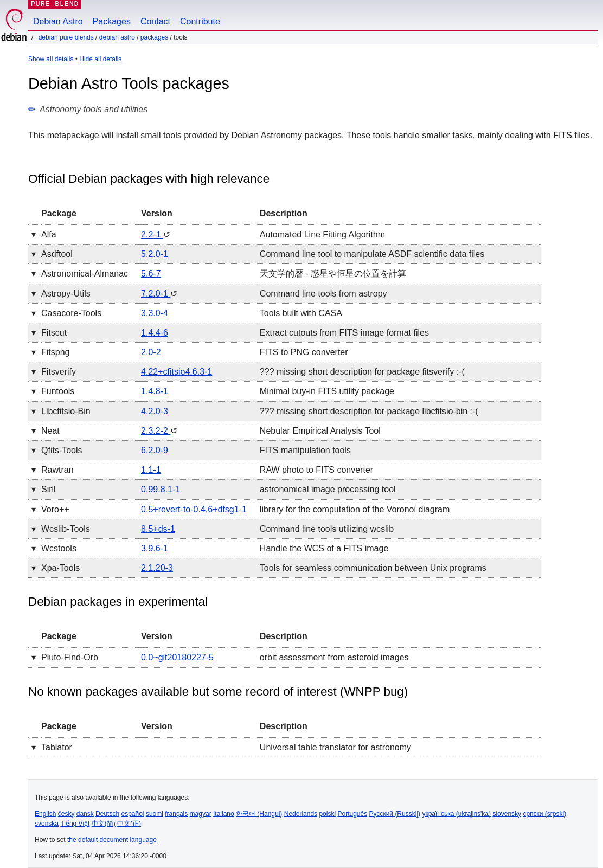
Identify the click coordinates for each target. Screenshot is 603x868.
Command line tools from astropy (323, 294)
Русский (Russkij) (395, 814)
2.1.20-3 (157, 568)
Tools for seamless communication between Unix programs (373, 568)
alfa (49, 234)
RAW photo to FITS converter (316, 470)
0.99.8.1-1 (161, 489)
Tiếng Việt (75, 824)
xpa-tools (60, 568)
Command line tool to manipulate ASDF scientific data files (372, 254)
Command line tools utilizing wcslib (327, 529)
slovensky (507, 814)
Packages (112, 21)
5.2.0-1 (155, 254)
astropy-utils (66, 294)
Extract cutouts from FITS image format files (344, 333)
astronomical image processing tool (328, 489)
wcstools (59, 548)
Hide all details (100, 59)
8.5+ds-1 (158, 529)
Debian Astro (58, 21)
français (176, 814)
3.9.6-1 (155, 548)
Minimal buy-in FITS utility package (327, 391)
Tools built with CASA (301, 313)
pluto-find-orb (70, 657)
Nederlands (301, 814)
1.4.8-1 (155, 391)
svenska (47, 824)
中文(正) (129, 824)
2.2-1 (152, 234)
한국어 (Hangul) (259, 814)
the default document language (112, 840)
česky (66, 814)
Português (352, 814)
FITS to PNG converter (304, 352)
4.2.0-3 (155, 411)
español (132, 814)
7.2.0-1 (156, 294)
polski (327, 814)
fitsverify (59, 372)
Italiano (224, 814)
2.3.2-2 (156, 431)
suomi (155, 814)
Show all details (51, 59)
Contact (155, 21)
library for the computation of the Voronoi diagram (355, 509)
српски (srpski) (544, 814)
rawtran (57, 470)
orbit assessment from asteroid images (334, 657)
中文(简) (104, 824)
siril (49, 489)
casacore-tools (71, 313)
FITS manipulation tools (305, 450)
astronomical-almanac (85, 274)
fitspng (55, 352)
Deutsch (107, 814)
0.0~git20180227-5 (177, 657)
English (45, 814)
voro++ (55, 509)
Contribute (200, 21)
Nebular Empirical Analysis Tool (320, 431)
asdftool (57, 254)
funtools (58, 391)
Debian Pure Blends (66, 37)
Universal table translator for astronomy (335, 747)
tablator (57, 747)
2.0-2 (151, 352)
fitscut (54, 333)
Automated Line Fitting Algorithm (322, 234)
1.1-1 (151, 470)
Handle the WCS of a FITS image (324, 548)
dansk (85, 814)
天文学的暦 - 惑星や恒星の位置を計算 (333, 274)
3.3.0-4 (155, 313)
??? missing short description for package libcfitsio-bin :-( (369, 411)
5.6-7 (151, 274)
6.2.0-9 (155, 450)
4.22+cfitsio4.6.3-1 (177, 372)
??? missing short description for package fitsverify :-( (362, 372)
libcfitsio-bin (66, 411)
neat (50, 431)
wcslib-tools (66, 529)
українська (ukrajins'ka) (456, 814)
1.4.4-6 (155, 333)
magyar (201, 814)
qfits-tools (62, 450)
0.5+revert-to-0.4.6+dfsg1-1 (194, 509)
